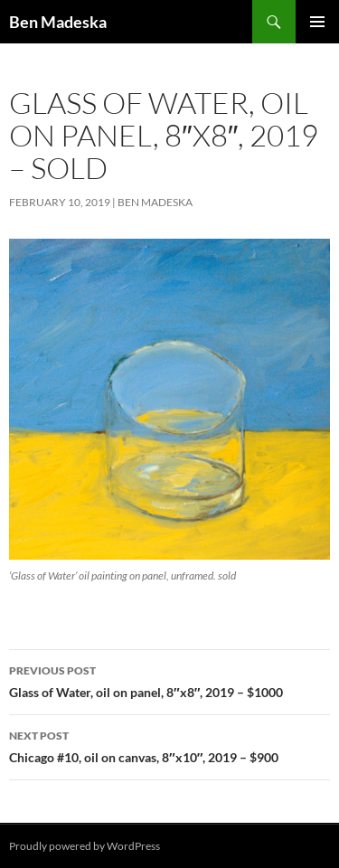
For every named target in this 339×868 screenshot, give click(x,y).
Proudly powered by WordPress (85, 846)
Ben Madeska (58, 22)
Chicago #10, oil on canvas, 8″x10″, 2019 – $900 (169, 745)
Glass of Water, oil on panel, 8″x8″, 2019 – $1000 (169, 680)
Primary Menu (317, 22)
